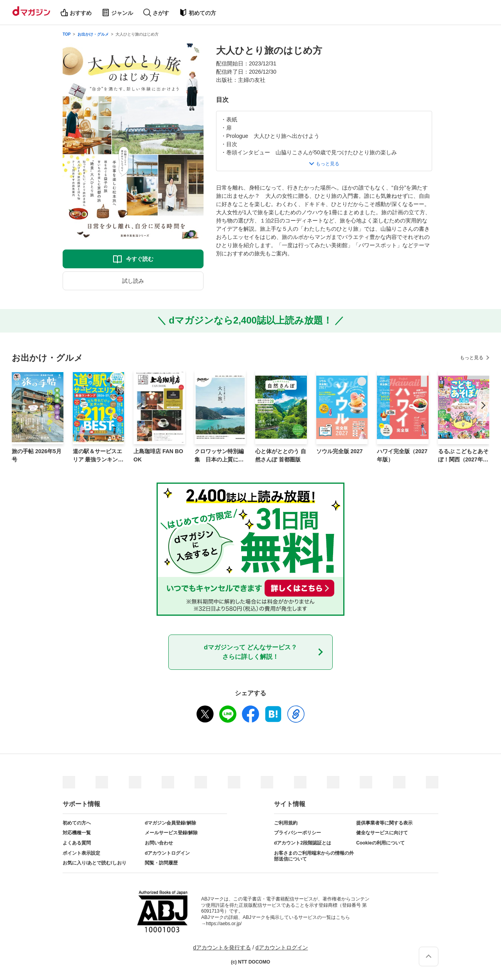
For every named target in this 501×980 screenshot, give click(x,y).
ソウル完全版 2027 (340, 451)
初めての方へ (77, 823)
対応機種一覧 (77, 833)
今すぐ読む (140, 259)
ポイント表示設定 (81, 853)
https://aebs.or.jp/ (224, 924)
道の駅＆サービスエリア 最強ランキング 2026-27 (98, 456)
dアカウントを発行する (222, 947)
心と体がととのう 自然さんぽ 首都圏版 (281, 455)
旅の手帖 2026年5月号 (37, 455)
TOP (67, 34)
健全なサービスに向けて (382, 833)
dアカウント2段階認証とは (303, 843)
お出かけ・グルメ (93, 34)
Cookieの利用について (380, 843)
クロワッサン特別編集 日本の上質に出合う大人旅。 (219, 456)
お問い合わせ (159, 843)
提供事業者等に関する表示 (384, 823)
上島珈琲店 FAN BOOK (158, 455)
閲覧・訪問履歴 (161, 863)
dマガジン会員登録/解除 (170, 823)
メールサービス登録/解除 (171, 833)
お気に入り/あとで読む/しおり (95, 863)
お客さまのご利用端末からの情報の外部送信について (314, 856)
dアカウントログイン (167, 853)
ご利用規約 (286, 823)
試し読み (133, 281)
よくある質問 (77, 843)
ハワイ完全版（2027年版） (402, 455)
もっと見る (472, 358)
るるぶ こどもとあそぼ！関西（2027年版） (463, 456)
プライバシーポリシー (297, 833)
